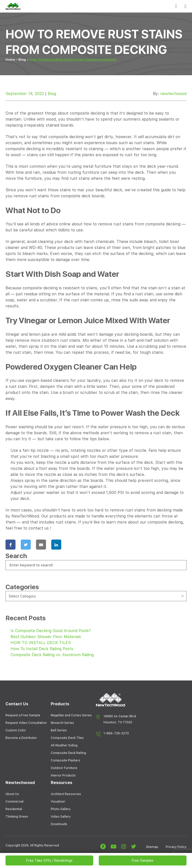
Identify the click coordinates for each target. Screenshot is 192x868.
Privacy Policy (176, 847)
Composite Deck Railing (68, 753)
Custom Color (16, 730)
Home (10, 60)
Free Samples (143, 860)
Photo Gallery (61, 809)
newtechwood (173, 94)
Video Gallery (61, 817)
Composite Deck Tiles (67, 738)
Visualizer (58, 802)
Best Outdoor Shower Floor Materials (46, 637)
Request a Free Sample (23, 715)
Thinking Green (17, 817)
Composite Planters (65, 760)
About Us (12, 794)
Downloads (59, 824)
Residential (14, 809)
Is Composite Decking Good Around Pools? (51, 631)
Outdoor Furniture (64, 768)
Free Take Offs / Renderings (49, 860)
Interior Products (63, 775)
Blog (22, 60)
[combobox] (96, 596)
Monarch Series (62, 723)
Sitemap (152, 847)
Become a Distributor (21, 738)
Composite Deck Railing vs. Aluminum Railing (52, 655)
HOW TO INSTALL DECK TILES (41, 643)
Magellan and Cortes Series (71, 715)
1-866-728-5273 (116, 733)
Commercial (14, 802)
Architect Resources (66, 794)
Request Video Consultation (26, 723)
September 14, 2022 (25, 94)
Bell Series (59, 730)
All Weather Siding (64, 745)
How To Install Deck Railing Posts (42, 649)
